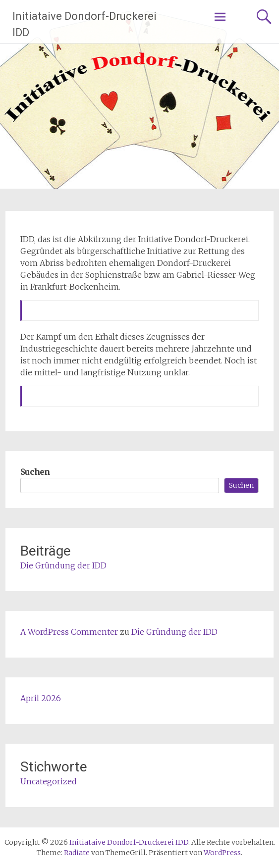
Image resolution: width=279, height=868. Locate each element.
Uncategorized (49, 781)
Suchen (35, 472)
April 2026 (41, 698)
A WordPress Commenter (69, 632)
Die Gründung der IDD (63, 565)
